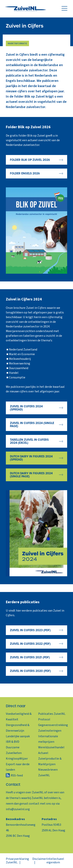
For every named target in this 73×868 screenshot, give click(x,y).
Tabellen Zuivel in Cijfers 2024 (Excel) (29, 441)
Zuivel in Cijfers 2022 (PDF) (30, 644)
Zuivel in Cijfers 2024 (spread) (26, 408)
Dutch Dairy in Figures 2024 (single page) (31, 475)
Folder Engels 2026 (25, 173)
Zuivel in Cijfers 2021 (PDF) (30, 657)
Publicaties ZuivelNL (52, 714)
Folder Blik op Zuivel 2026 (30, 160)
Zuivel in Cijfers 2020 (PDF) (30, 671)
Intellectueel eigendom (55, 861)
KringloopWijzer (17, 759)
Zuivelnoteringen (50, 731)
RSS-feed (17, 775)
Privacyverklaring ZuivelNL (17, 861)
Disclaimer (39, 859)
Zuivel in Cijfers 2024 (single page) (32, 425)
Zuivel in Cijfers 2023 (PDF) (30, 630)
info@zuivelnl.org (18, 809)
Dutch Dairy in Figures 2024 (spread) (31, 458)
